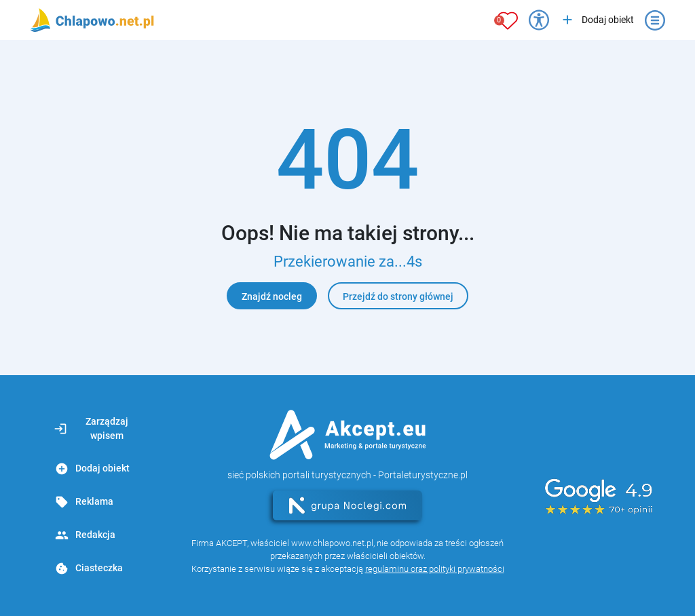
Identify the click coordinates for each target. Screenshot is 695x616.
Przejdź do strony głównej (398, 296)
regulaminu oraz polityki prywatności (435, 569)
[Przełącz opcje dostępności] (539, 20)
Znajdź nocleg (272, 296)
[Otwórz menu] (655, 20)
